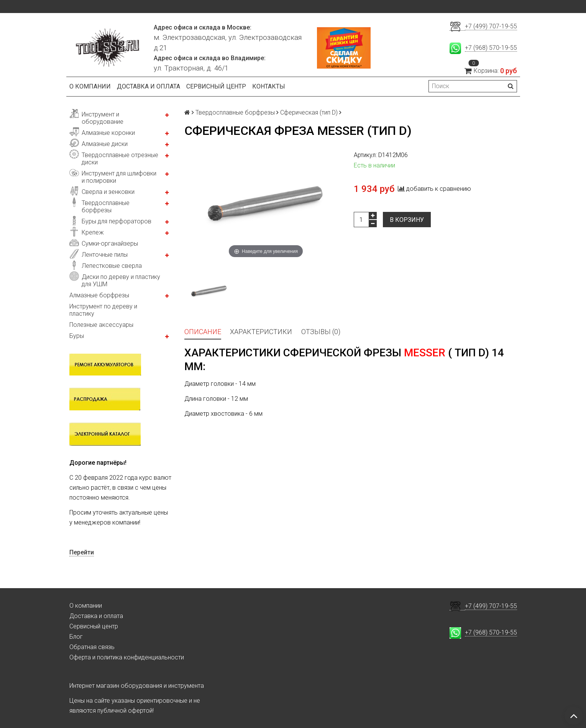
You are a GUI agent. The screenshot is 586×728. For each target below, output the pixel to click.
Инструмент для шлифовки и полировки (119, 177)
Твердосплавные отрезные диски (120, 159)
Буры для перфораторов (117, 221)
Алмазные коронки (108, 133)
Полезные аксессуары (101, 325)
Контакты (269, 86)
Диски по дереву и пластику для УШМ (121, 280)
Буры (77, 336)
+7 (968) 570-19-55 (491, 48)
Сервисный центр (216, 86)
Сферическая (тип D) (309, 112)
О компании (90, 86)
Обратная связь (92, 647)
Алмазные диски (105, 144)
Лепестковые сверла (112, 266)
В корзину (407, 220)
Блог (76, 637)
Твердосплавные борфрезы (106, 207)
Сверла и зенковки (108, 192)
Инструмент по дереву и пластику (103, 310)
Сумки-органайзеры (110, 243)
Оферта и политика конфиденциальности (127, 657)
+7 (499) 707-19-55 (491, 26)
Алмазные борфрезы (99, 295)
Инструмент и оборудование (103, 118)
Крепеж (93, 232)
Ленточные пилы (105, 255)
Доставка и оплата (149, 86)
